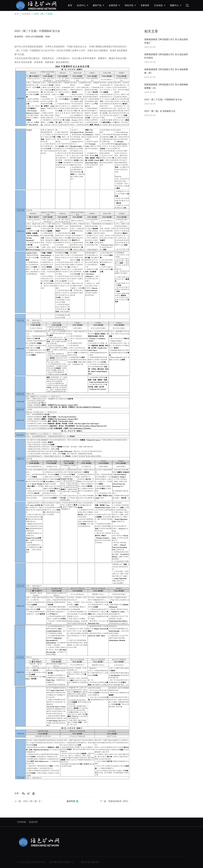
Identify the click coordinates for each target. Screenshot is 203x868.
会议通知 (26, 14)
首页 (17, 14)
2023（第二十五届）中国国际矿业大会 (46, 14)
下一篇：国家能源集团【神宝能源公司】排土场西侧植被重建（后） (115, 801)
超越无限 (33, 822)
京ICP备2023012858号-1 (61, 862)
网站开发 (85, 862)
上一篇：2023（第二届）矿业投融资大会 (30, 801)
